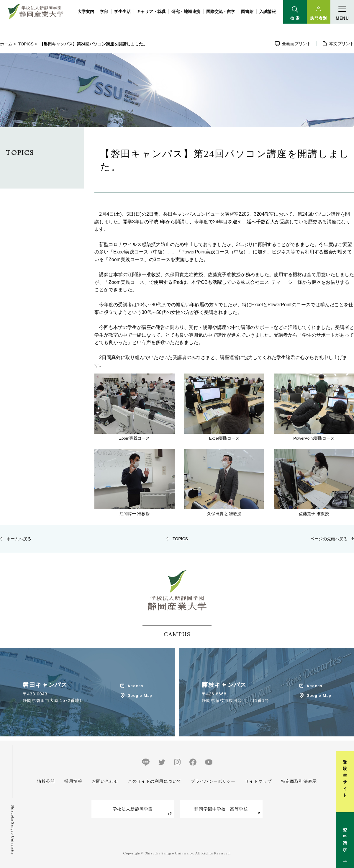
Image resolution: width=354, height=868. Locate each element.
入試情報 (268, 12)
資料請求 (346, 840)
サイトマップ (258, 781)
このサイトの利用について (155, 781)
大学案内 (86, 12)
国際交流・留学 (221, 12)
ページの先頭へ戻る (329, 539)
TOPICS (26, 44)
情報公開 (46, 781)
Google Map (140, 696)
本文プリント (342, 44)
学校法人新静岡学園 (133, 809)
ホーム (6, 44)
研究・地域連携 (186, 12)
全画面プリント (296, 44)
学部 (104, 12)
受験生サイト (346, 779)
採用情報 (73, 781)
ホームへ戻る (19, 539)
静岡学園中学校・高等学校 (221, 809)
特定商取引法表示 (299, 781)
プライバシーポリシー (213, 781)
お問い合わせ (105, 781)
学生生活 (122, 12)
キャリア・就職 (151, 12)
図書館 (247, 12)
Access (135, 686)
